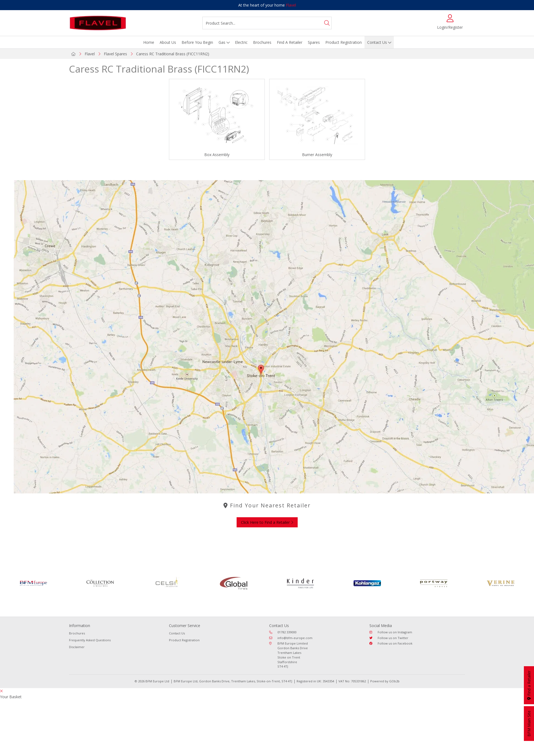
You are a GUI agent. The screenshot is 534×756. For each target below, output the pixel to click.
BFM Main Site (529, 724)
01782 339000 (283, 632)
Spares (314, 42)
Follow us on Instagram (391, 632)
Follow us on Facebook (391, 643)
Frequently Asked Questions (90, 640)
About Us (168, 42)
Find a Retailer (529, 685)
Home (149, 42)
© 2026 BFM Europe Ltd (152, 681)
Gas (222, 42)
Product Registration (344, 42)
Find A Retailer (290, 42)
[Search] (327, 23)
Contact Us (377, 42)
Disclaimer (77, 647)
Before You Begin (197, 42)
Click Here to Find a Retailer (267, 522)
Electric (241, 42)
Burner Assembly (317, 155)
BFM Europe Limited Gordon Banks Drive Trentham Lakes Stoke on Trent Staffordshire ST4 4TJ (288, 655)
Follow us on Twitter (389, 638)
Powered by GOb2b (385, 681)
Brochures (262, 42)
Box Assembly (217, 155)
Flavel (291, 5)
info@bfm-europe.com (291, 638)
